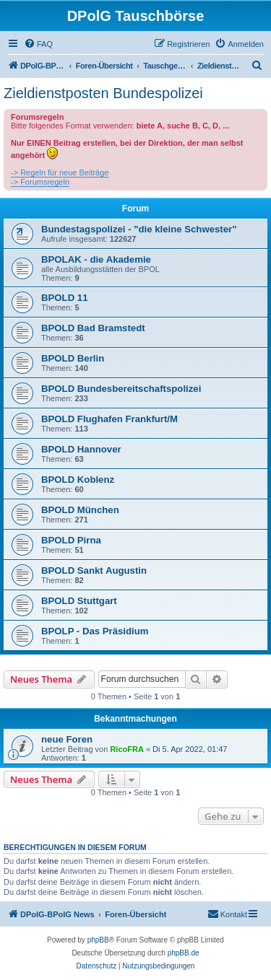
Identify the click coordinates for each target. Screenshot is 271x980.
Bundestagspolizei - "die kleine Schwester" (139, 229)
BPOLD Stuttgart (79, 601)
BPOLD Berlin (73, 358)
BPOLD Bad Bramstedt (93, 328)
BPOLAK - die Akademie (96, 259)
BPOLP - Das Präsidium (95, 631)
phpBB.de (184, 953)
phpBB (98, 940)
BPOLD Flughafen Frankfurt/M (109, 419)
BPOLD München (80, 510)
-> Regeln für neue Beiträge (60, 172)
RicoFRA (126, 749)
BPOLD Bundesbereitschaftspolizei (121, 389)
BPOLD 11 (65, 298)
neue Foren (67, 739)
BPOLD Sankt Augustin (94, 570)
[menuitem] (38, 44)
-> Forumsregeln (40, 182)
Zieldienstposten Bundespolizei (103, 93)
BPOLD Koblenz (78, 480)
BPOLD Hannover (81, 449)
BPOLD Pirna (71, 540)
